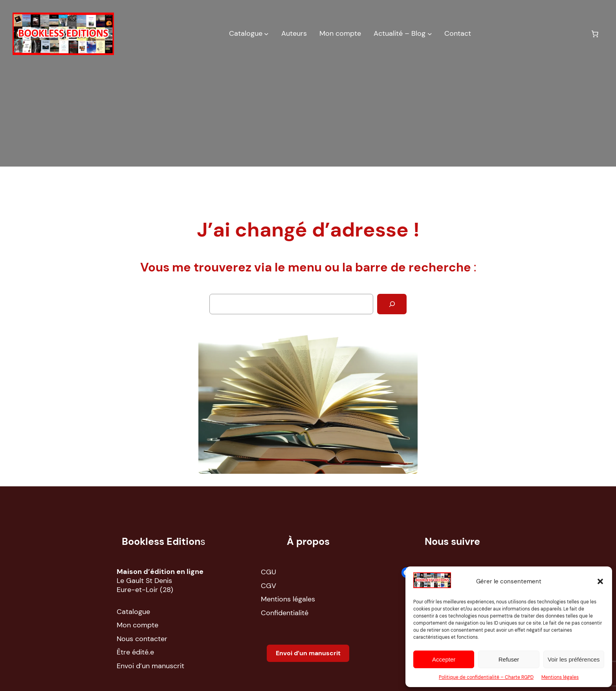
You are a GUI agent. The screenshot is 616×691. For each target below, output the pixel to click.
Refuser (509, 659)
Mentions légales (560, 677)
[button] (600, 581)
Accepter (444, 659)
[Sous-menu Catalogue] (266, 34)
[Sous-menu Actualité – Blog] (430, 34)
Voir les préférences (574, 659)
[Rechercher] (392, 304)
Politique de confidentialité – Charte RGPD (486, 677)
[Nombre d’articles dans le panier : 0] (595, 34)
